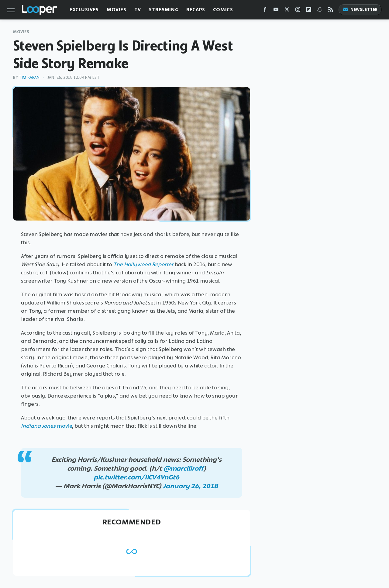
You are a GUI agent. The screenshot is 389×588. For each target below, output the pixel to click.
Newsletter (360, 10)
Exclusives (84, 10)
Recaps (196, 10)
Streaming (164, 10)
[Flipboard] (309, 11)
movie (46, 426)
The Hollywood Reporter (143, 264)
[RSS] (331, 11)
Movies (117, 10)
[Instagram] (298, 11)
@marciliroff (184, 468)
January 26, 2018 (190, 486)
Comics (223, 10)
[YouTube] (276, 11)
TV (138, 10)
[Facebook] (265, 11)
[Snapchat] (320, 11)
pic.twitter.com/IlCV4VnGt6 (136, 477)
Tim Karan (29, 77)
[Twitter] (287, 11)
